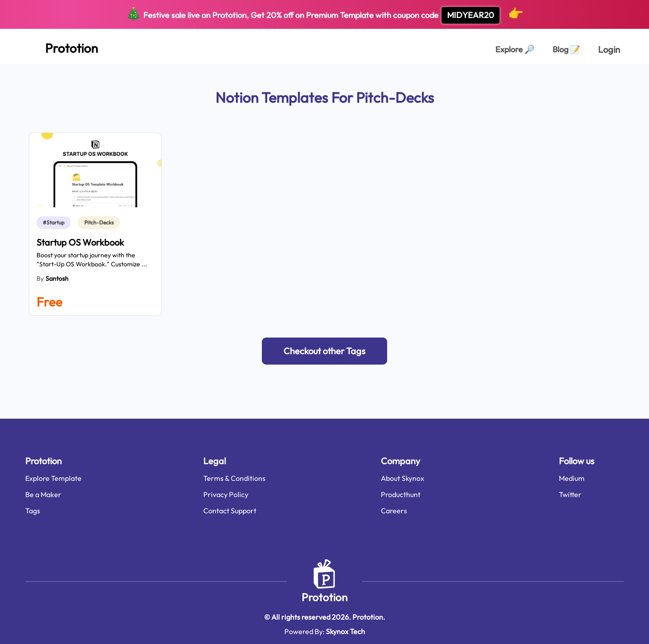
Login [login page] (609, 49)
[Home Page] (62, 46)
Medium (572, 478)
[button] (324, 351)
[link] (55, 223)
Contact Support (230, 511)
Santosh (57, 279)
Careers (394, 511)
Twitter (570, 494)
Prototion (324, 597)
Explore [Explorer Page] (515, 49)
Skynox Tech (345, 631)
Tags (33, 511)
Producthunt (401, 494)
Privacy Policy (226, 494)
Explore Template (53, 478)
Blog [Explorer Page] (566, 49)
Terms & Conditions (234, 478)
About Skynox (402, 478)
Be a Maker (43, 494)
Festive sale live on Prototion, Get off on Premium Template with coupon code (325, 15)
